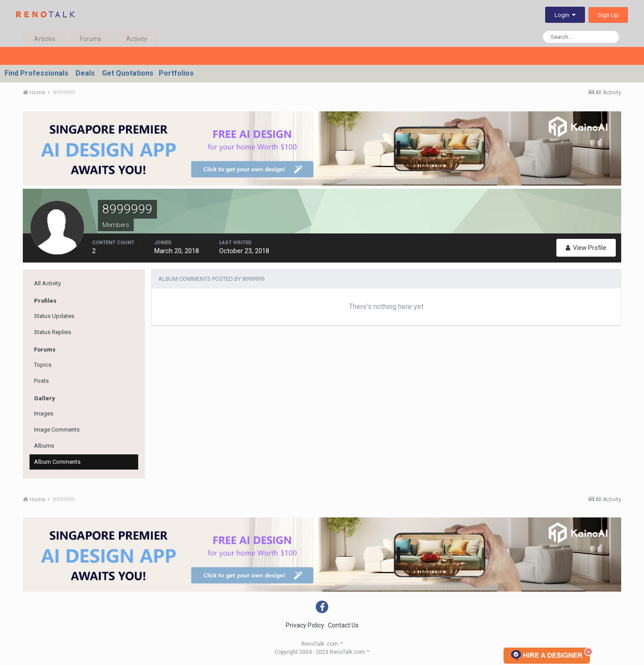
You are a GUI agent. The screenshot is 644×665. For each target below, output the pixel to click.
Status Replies (53, 332)
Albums (44, 446)
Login (565, 15)
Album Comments (57, 462)
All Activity (47, 283)
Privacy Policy (305, 625)
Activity (137, 39)
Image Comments (57, 430)
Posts (41, 381)
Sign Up (608, 15)
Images (44, 413)
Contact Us (343, 625)
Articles (45, 39)
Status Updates (54, 316)
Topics (43, 365)
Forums (91, 39)
